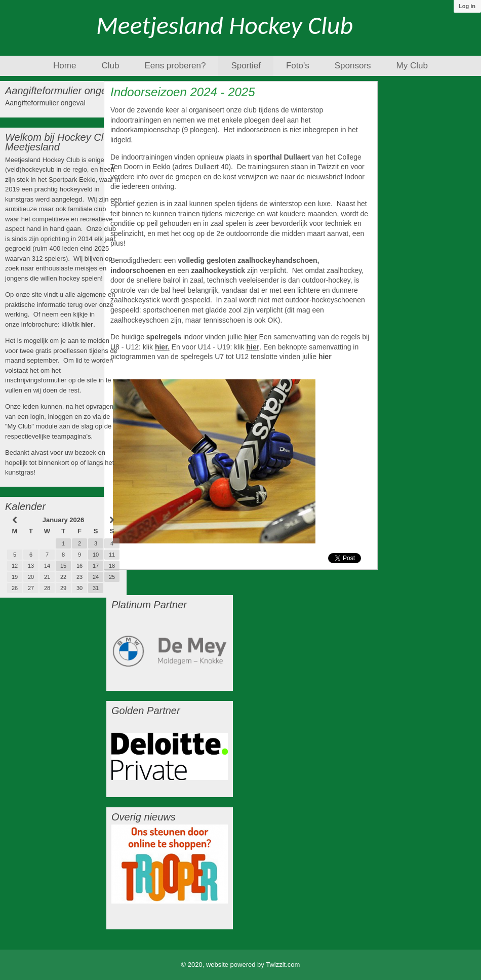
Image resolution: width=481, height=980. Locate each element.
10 (96, 555)
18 (112, 566)
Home (65, 66)
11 (112, 555)
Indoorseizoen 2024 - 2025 (183, 92)
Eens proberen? (175, 66)
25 (112, 577)
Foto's (298, 66)
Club (110, 66)
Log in (467, 6)
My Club (412, 66)
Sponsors (353, 66)
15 (63, 566)
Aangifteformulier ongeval (45, 103)
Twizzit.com (283, 965)
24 (96, 577)
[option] (170, 650)
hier (87, 324)
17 (96, 566)
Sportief (246, 66)
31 (96, 588)
